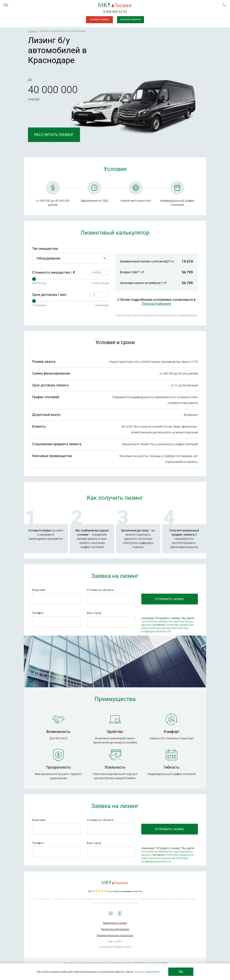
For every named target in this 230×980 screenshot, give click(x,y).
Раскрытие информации (115, 929)
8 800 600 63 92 (115, 12)
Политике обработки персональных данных (167, 626)
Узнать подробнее (147, 972)
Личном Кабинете (156, 304)
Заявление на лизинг (115, 923)
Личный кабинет (131, 20)
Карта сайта (115, 941)
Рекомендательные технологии (115, 935)
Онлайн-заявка (99, 20)
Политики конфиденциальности (165, 630)
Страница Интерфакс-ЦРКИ (115, 947)
